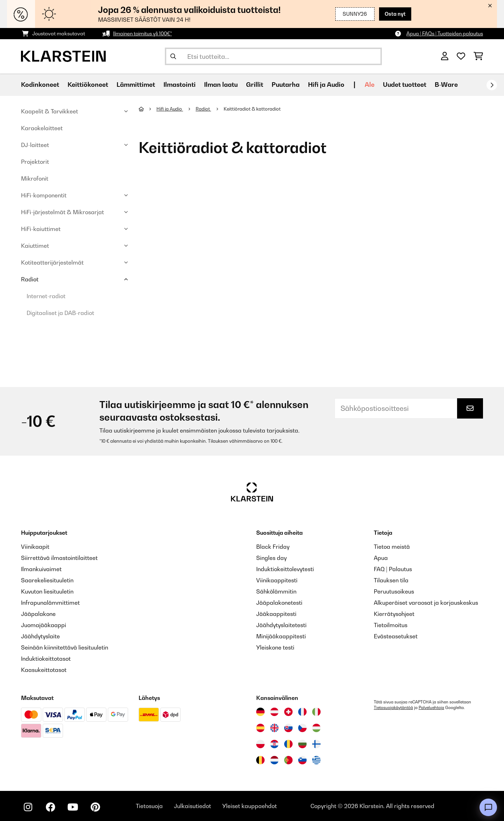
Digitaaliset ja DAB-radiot (60, 313)
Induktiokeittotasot (46, 659)
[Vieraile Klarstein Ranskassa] (302, 712)
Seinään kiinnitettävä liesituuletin (65, 647)
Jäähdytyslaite (40, 636)
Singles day (271, 558)
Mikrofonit (35, 178)
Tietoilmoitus (391, 625)
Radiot (30, 279)
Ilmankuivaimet (41, 569)
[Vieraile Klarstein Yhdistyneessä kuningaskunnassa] (274, 728)
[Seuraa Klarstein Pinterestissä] (95, 807)
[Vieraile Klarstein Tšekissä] (302, 728)
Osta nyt (395, 14)
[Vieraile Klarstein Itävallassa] (274, 712)
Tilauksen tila (391, 580)
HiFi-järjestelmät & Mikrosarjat (62, 212)
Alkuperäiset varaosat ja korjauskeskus (426, 603)
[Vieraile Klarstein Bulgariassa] (302, 744)
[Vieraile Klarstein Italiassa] (316, 712)
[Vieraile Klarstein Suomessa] (316, 744)
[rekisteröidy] (492, 85)
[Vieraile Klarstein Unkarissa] (316, 728)
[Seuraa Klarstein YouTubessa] (73, 807)
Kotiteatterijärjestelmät (52, 262)
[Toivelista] (461, 56)
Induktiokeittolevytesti (285, 569)
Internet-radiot (46, 296)
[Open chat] (488, 807)
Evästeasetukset (396, 636)
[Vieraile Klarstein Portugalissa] (288, 760)
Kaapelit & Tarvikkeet (50, 111)
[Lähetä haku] (173, 56)
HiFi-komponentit (44, 195)
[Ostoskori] (478, 56)
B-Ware (446, 85)
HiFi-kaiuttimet (41, 229)
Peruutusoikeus (394, 591)
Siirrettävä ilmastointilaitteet (59, 558)
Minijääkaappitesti (281, 636)
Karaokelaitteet (42, 128)
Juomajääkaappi (44, 625)
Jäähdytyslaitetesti (281, 625)
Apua (381, 558)
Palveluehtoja (431, 708)
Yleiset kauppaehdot (250, 806)
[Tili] (445, 56)
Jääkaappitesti (276, 614)
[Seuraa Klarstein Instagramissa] (28, 807)
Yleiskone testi (275, 647)
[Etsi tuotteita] (273, 56)
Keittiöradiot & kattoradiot (253, 109)
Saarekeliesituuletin (47, 580)
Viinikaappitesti (277, 580)
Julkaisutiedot (192, 806)
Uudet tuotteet (405, 85)
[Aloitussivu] (148, 109)
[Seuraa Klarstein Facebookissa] (50, 807)
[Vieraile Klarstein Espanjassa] (260, 728)
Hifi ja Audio (170, 109)
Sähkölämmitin (276, 591)
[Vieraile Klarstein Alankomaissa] (274, 760)
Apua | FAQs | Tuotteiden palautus (445, 33)
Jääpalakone (38, 614)
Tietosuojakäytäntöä (393, 708)
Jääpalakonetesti (279, 603)
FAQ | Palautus (393, 569)
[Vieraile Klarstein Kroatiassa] (274, 744)
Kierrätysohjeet (394, 614)
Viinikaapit (35, 547)
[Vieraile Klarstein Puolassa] (260, 744)
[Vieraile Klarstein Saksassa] (260, 712)
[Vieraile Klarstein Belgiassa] (260, 760)
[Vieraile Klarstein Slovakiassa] (288, 728)
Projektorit (35, 162)
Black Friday (273, 547)
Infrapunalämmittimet (50, 603)
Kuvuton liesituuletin (47, 591)
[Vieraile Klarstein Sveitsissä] (288, 712)
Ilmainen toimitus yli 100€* (142, 33)
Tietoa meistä (392, 547)
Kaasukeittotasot (44, 670)
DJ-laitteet (35, 145)
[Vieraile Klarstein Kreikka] (316, 760)
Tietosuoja (149, 806)
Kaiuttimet (35, 246)
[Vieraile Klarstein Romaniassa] (288, 744)
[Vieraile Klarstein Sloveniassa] (302, 760)
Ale (370, 85)
